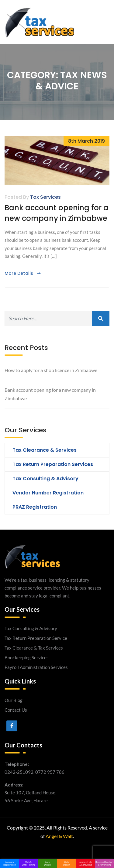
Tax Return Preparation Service (36, 638)
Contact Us (16, 710)
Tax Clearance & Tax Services (34, 648)
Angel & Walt (59, 836)
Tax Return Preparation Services (53, 464)
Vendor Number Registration (48, 493)
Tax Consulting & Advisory (45, 479)
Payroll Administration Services (36, 667)
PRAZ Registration (35, 507)
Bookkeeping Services (27, 657)
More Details (23, 273)
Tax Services (45, 197)
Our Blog (14, 700)
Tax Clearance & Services (45, 450)
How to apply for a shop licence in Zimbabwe (51, 370)
